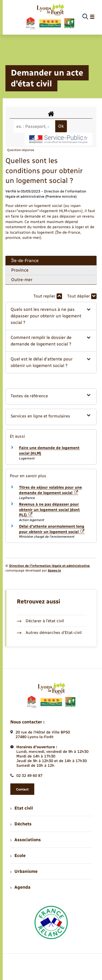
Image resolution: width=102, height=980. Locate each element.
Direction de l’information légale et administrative (50, 566)
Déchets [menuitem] (21, 824)
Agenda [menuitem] (20, 887)
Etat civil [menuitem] (22, 808)
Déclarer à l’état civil (40, 621)
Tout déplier (82, 296)
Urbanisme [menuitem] (24, 871)
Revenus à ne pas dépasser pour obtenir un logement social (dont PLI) (49, 510)
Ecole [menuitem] (18, 856)
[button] (51, 316)
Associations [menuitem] (26, 840)
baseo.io (54, 570)
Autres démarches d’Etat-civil (49, 633)
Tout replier (48, 296)
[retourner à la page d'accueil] (50, 17)
